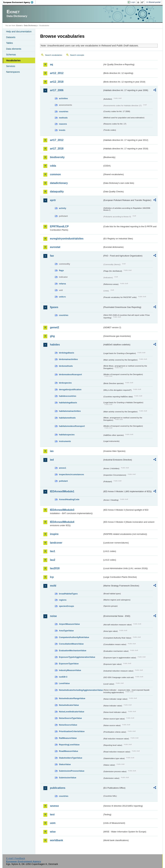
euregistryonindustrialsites (67, 239)
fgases (54, 307)
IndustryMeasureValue (70, 670)
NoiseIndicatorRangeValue (72, 698)
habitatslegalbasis (68, 403)
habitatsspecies (67, 435)
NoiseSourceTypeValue (70, 718)
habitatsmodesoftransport (72, 426)
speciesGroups (66, 606)
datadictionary (59, 183)
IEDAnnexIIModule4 (62, 522)
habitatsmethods (67, 418)
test (52, 815)
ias (52, 451)
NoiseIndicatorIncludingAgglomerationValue (81, 690)
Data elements (14, 49)
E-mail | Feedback (16, 858)
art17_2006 (57, 90)
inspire (54, 534)
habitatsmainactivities (70, 411)
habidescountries (67, 396)
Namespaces (13, 72)
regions (63, 600)
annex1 (62, 468)
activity (62, 208)
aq (51, 64)
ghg (52, 336)
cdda (53, 166)
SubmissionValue (67, 778)
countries (64, 111)
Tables (9, 43)
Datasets (11, 37)
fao (52, 256)
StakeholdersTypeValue (71, 758)
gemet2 (54, 327)
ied (52, 460)
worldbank (56, 840)
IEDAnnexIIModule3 (62, 510)
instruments (65, 441)
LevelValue (64, 683)
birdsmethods (66, 366)
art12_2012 (57, 73)
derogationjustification (70, 389)
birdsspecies (65, 383)
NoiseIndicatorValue (69, 705)
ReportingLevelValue (69, 745)
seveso (54, 806)
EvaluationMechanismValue (73, 651)
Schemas (11, 55)
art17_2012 (57, 140)
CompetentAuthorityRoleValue (74, 637)
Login (133, 2)
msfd (53, 586)
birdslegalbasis (66, 353)
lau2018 (55, 568)
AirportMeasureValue (69, 624)
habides (55, 345)
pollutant (63, 481)
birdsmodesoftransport (70, 374)
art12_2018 (57, 82)
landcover (56, 543)
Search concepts (77, 55)
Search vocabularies (53, 55)
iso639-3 (63, 677)
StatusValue (65, 764)
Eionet (19, 25)
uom (53, 823)
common (55, 174)
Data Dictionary (30, 25)
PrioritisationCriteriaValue (72, 731)
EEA (19, 2)
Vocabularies (13, 60)
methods (63, 118)
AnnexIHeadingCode (69, 499)
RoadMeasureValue (68, 751)
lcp (52, 577)
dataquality (57, 192)
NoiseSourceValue (68, 725)
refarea (62, 284)
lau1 (52, 551)
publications (58, 788)
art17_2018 (57, 149)
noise (53, 616)
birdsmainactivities (68, 359)
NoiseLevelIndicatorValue (71, 712)
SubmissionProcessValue (72, 771)
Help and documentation (19, 32)
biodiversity (57, 157)
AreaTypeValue (66, 631)
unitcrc (62, 297)
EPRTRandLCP (59, 226)
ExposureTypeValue (69, 664)
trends (62, 130)
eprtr (53, 200)
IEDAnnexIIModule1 (62, 491)
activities (63, 98)
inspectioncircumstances (71, 474)
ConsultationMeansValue (71, 644)
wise (53, 832)
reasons (63, 124)
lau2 (52, 560)
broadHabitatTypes (68, 594)
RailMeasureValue (68, 738)
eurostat (55, 247)
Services (11, 66)
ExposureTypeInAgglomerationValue (77, 657)
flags (61, 270)
